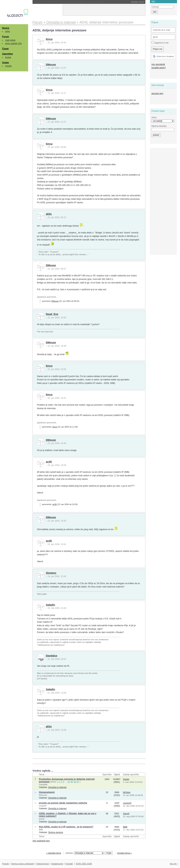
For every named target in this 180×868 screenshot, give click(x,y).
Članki (5, 49)
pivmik (42, 819)
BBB (41, 830)
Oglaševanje (57, 864)
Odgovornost (43, 864)
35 (72, 782)
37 (78, 782)
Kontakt (69, 864)
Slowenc (51, 573)
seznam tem (157, 93)
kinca (49, 39)
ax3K (49, 462)
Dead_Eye (52, 314)
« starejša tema (54, 853)
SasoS (126, 814)
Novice (6, 28)
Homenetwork (47, 792)
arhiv (8, 31)
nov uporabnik (158, 64)
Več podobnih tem (41, 841)
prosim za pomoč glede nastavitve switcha (63, 803)
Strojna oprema (56, 832)
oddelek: (85, 853)
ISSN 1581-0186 (84, 864)
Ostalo (5, 63)
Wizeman (43, 795)
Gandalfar (43, 785)
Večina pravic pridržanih (23, 864)
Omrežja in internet (57, 787)
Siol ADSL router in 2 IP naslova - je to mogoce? (66, 827)
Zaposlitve (7, 54)
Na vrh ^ (174, 864)
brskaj (8, 57)
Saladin (51, 605)
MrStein (127, 792)
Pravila (5, 864)
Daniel (126, 779)
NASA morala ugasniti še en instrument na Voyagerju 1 (69, 2)
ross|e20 (43, 806)
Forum (5, 37)
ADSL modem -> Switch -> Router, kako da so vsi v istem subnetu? (67, 815)
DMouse (51, 65)
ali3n (49, 214)
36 (75, 782)
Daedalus (52, 656)
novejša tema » (124, 853)
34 (69, 782)
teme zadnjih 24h (14, 43)
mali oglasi (10, 40)
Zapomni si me (160, 43)
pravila (8, 66)
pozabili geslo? (158, 68)
